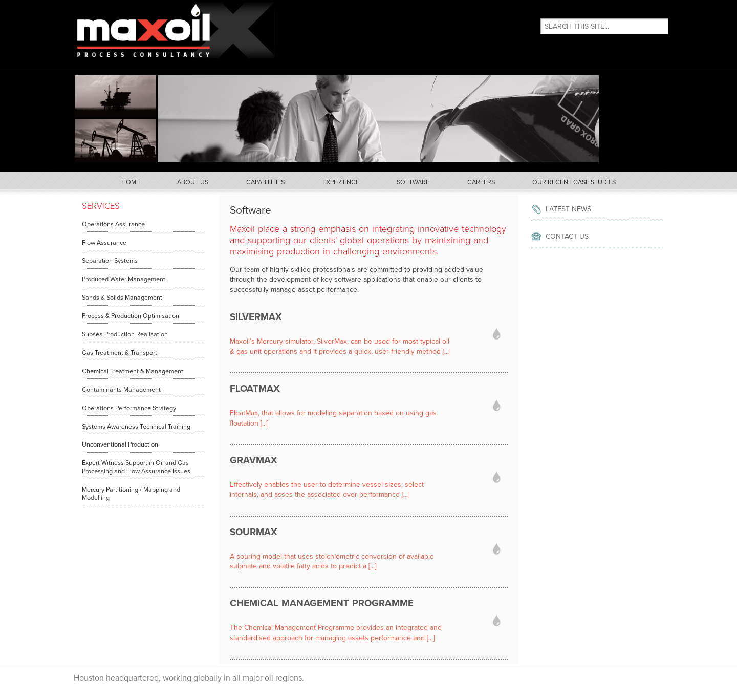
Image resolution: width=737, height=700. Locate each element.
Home (131, 182)
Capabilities (265, 182)
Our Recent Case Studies (574, 182)
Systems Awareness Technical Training (136, 427)
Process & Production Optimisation (131, 316)
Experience (341, 182)
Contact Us (567, 236)
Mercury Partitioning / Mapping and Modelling (131, 494)
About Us (193, 182)
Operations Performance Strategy (129, 408)
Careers (481, 182)
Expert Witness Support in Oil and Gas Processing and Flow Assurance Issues (136, 467)
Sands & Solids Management (122, 298)
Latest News (568, 209)
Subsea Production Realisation (125, 334)
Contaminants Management (121, 390)
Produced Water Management (124, 279)
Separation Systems (110, 261)
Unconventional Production (120, 444)
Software (413, 182)
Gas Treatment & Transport (120, 353)
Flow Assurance (104, 243)
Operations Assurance (113, 224)
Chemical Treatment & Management (133, 371)
